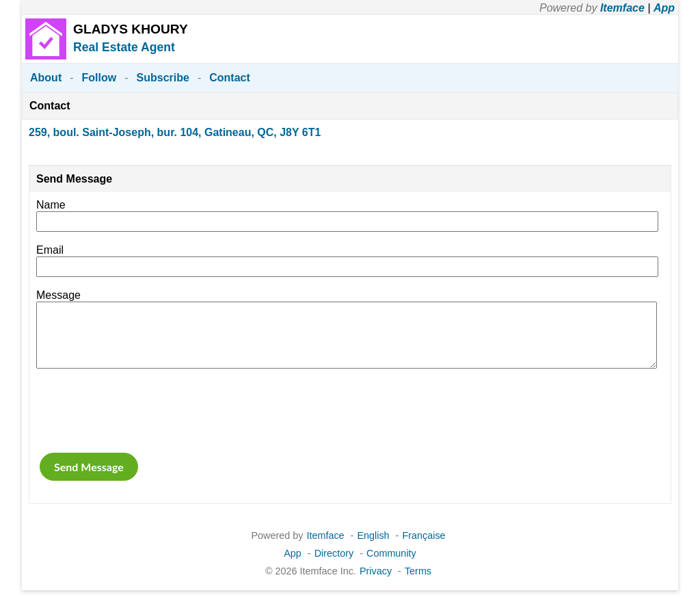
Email (50, 250)
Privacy (376, 571)
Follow (99, 78)
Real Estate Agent (124, 47)
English (373, 535)
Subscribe (163, 78)
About (46, 78)
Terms (418, 571)
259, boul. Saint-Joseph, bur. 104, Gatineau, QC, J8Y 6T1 (175, 132)
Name (51, 205)
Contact (230, 78)
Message (58, 295)
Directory (334, 553)
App (664, 8)
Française (423, 535)
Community (391, 553)
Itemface (622, 8)
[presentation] (140, 410)
